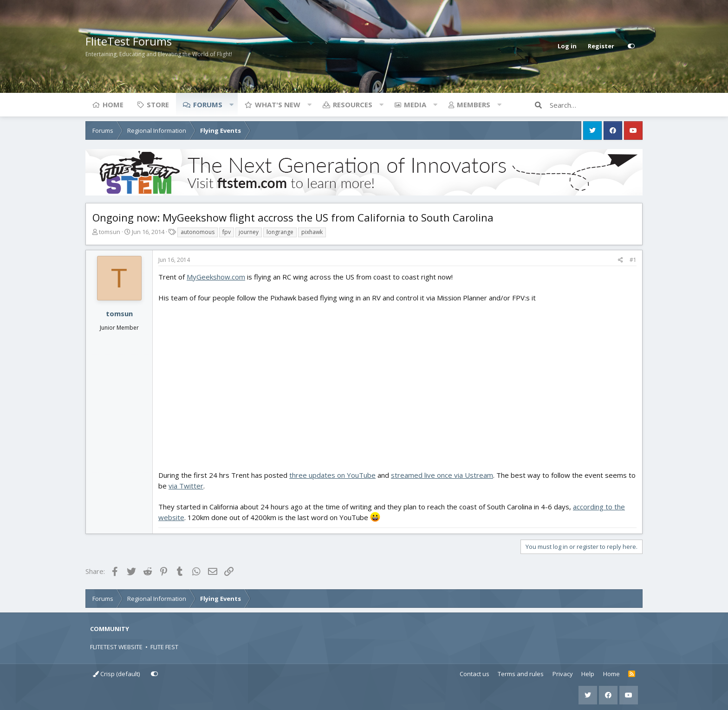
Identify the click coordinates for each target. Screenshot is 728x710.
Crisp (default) (116, 674)
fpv (227, 232)
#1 (633, 260)
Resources (353, 104)
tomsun (110, 232)
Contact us (474, 674)
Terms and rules (521, 674)
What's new (278, 104)
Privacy (563, 674)
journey (249, 232)
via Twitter (186, 486)
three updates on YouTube (332, 475)
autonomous (198, 232)
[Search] (596, 105)
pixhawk (312, 232)
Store (158, 104)
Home (113, 104)
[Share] (621, 260)
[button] (231, 104)
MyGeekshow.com (216, 277)
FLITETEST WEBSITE (116, 647)
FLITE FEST (164, 647)
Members (474, 104)
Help (588, 674)
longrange (280, 232)
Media (415, 104)
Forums (208, 104)
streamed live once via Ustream (442, 475)
